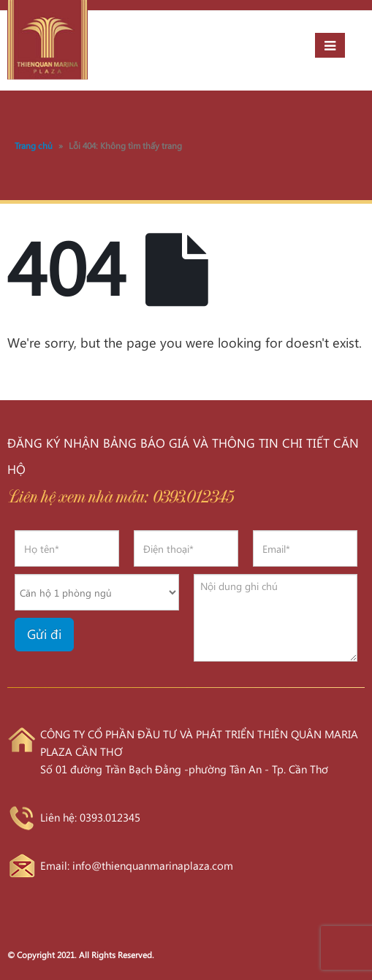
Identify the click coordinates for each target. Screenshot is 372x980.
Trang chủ (34, 145)
